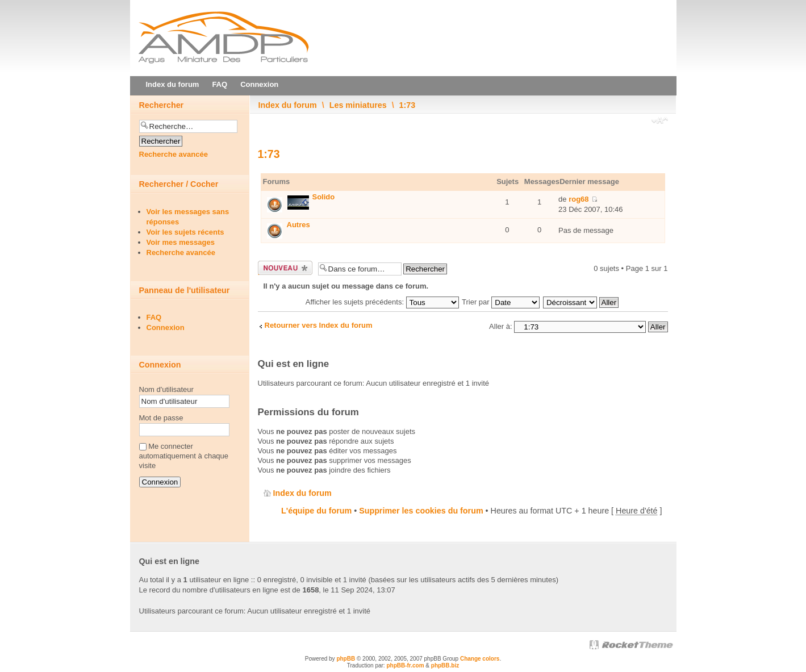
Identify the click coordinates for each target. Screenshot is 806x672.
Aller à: (500, 326)
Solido (324, 197)
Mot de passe (161, 418)
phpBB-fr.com (405, 665)
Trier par (501, 302)
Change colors (480, 659)
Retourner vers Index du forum (319, 325)
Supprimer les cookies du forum (421, 511)
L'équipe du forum (316, 511)
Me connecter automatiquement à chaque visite (184, 456)
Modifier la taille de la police (660, 122)
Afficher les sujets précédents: (382, 302)
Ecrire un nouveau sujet (285, 268)
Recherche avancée (174, 154)
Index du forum (288, 105)
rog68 (579, 199)
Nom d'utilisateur (166, 389)
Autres (298, 225)
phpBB (346, 659)
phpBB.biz (445, 665)
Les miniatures (358, 105)
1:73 (408, 105)
